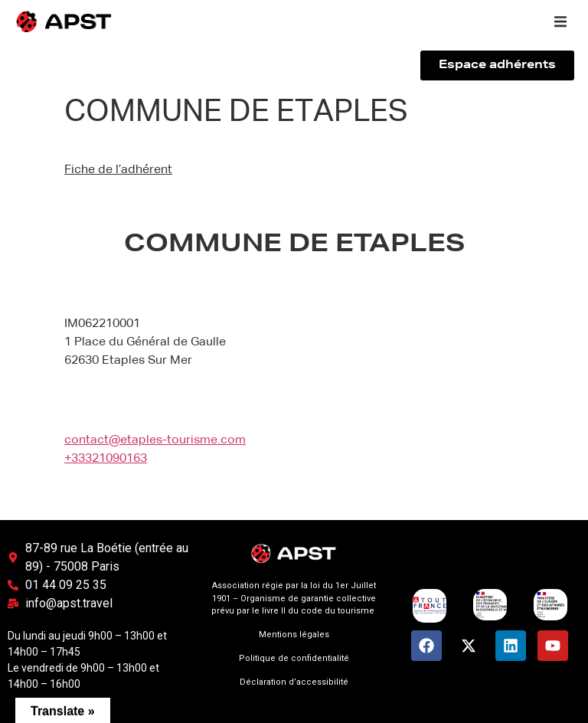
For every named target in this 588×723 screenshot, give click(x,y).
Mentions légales (294, 635)
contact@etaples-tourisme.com (155, 440)
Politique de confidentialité (294, 658)
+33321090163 (106, 459)
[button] (560, 21)
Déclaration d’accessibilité (294, 682)
